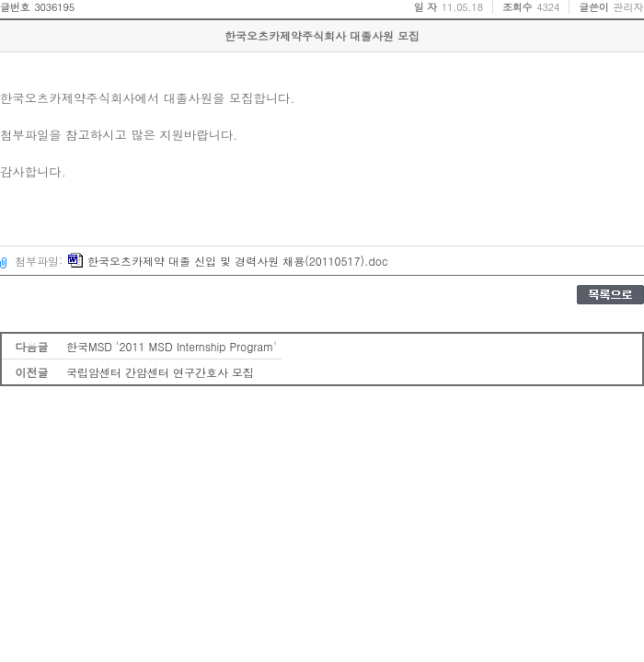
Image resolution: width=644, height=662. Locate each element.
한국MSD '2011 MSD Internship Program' (172, 346)
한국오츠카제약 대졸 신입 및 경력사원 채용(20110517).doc (228, 261)
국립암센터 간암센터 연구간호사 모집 (160, 372)
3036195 (54, 7)
